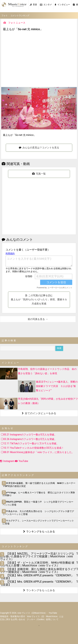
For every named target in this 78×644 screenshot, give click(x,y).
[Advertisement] (39, 59)
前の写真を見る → (38, 319)
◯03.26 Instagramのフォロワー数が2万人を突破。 (29, 439)
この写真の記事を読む (39, 300)
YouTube (22, 461)
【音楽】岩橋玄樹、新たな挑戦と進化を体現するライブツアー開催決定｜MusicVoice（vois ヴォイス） (38, 570)
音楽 (33, 5)
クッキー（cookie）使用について (43, 619)
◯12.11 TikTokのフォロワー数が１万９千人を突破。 (30, 443)
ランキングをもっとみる (39, 532)
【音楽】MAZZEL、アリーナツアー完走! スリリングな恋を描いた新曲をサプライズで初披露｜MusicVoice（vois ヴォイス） (37, 556)
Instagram (7, 461)
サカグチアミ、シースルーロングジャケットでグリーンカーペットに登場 (38, 522)
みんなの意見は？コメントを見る (39, 148)
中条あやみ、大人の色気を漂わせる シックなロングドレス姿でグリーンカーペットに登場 (38, 513)
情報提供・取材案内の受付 (13, 616)
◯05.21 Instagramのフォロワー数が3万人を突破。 (29, 435)
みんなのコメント (17, 240)
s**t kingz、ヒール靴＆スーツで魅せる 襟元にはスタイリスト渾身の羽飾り (39, 494)
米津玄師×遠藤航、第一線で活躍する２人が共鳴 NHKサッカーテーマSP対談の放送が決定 (39, 485)
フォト (5, 16)
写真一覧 (39, 174)
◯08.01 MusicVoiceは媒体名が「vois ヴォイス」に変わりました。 (38, 452)
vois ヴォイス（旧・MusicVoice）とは (45, 616)
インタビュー (62, 5)
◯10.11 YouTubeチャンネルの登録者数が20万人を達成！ (32, 448)
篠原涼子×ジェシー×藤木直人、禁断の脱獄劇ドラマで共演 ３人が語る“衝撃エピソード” (57, 386)
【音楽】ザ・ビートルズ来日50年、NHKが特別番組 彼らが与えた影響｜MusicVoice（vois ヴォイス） (37, 564)
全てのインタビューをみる (39, 413)
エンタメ (46, 5)
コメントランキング (20, 16)
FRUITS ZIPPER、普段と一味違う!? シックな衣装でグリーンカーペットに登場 (38, 503)
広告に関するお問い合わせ (13, 619)
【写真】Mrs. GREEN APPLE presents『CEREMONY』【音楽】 (37, 577)
